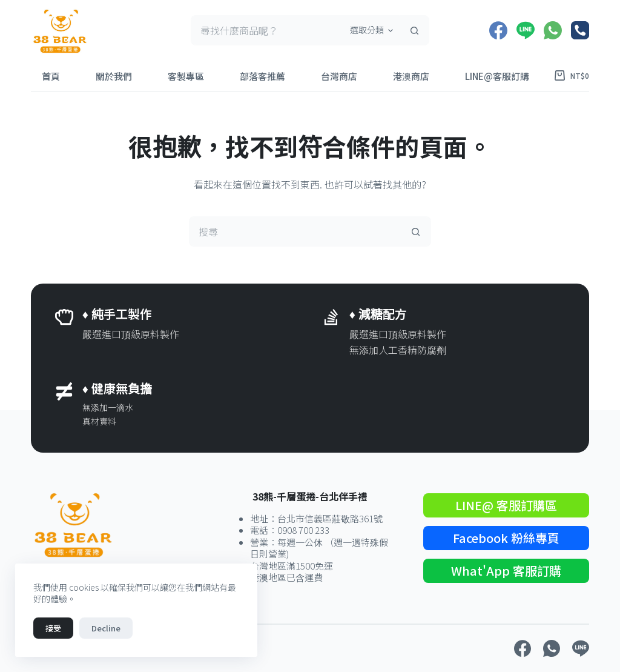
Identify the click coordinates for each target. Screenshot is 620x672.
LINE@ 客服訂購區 (506, 505)
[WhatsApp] (553, 30)
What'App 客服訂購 (506, 571)
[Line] (526, 30)
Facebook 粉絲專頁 (506, 538)
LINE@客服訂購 (497, 76)
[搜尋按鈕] (414, 30)
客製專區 (186, 76)
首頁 (51, 76)
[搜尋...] (266, 30)
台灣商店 (339, 76)
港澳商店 (411, 76)
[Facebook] (498, 30)
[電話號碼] (580, 30)
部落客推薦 (262, 76)
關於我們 (114, 76)
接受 (53, 628)
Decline (106, 628)
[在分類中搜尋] (370, 30)
